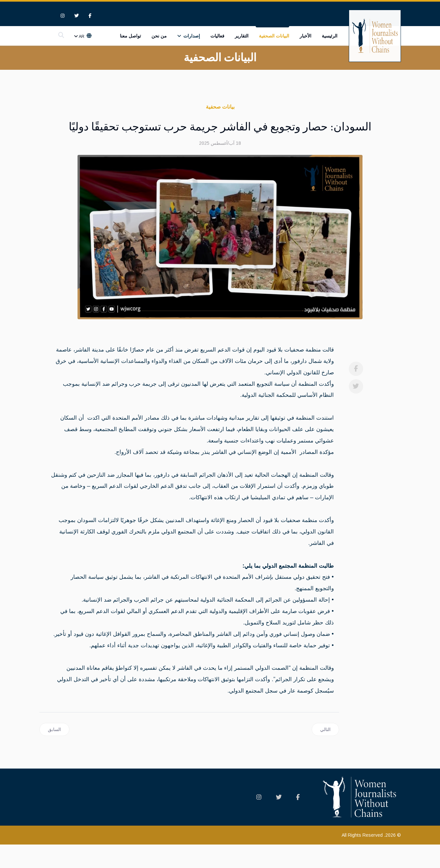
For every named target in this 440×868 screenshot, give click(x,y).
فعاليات (217, 36)
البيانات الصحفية (274, 36)
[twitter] (77, 16)
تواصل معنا (130, 36)
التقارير (242, 36)
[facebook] (90, 16)
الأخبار (305, 36)
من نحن (159, 36)
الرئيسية (330, 36)
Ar (82, 37)
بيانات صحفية (220, 107)
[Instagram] (63, 16)
